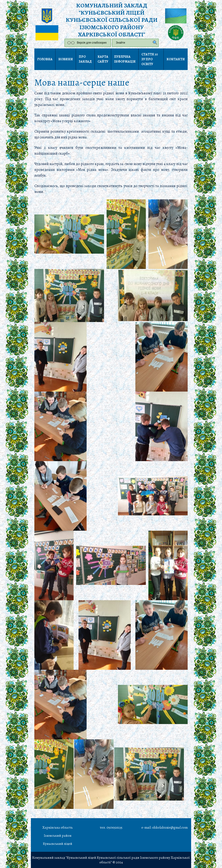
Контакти (176, 59)
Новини (66, 59)
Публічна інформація (125, 59)
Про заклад (85, 59)
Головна (45, 59)
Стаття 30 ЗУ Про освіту (150, 59)
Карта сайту (103, 59)
